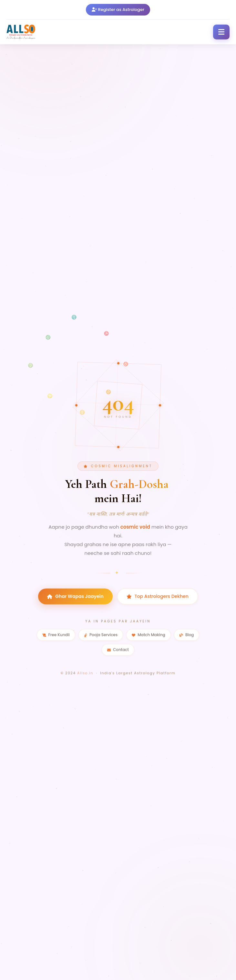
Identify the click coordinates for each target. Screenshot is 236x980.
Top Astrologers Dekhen (158, 604)
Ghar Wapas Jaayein (75, 604)
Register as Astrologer (118, 7)
